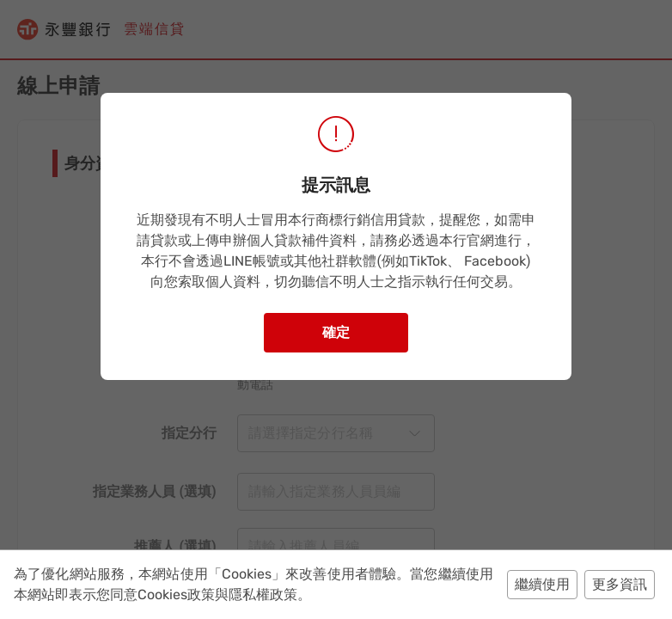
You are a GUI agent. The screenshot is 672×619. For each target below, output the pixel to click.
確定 (336, 332)
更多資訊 (620, 584)
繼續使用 (542, 584)
